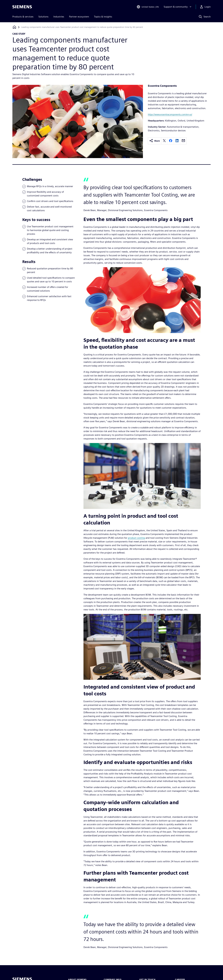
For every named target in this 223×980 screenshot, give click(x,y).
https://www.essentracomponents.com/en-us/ (170, 114)
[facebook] (171, 141)
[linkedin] (177, 141)
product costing (136, 538)
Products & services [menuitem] (23, 17)
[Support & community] (178, 7)
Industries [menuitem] (59, 17)
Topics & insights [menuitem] (103, 17)
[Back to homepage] (14, 27)
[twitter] (164, 141)
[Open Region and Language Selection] (148, 7)
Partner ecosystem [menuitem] (79, 17)
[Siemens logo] (22, 7)
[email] (183, 141)
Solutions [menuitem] (43, 17)
